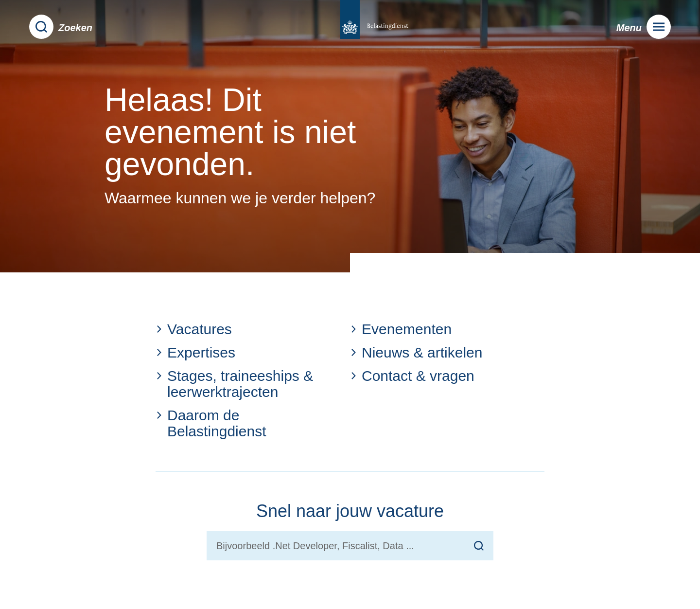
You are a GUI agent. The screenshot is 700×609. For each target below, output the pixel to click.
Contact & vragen (412, 376)
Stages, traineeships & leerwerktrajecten (234, 384)
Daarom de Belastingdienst (211, 423)
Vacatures (194, 329)
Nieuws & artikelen (416, 352)
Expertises (195, 352)
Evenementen (401, 329)
